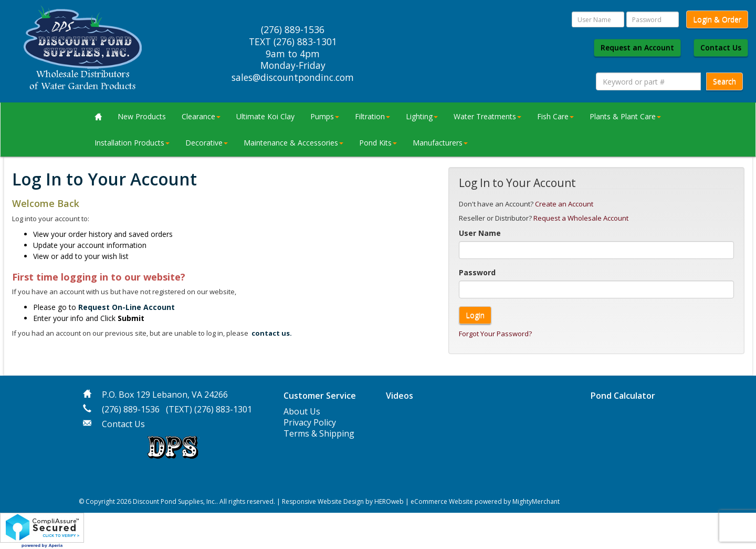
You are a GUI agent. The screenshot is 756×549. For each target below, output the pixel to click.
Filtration (372, 116)
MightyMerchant (536, 501)
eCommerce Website (442, 501)
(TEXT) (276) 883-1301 (209, 409)
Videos (400, 396)
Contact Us (721, 48)
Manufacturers (440, 143)
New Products (142, 116)
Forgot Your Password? (495, 334)
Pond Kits (378, 143)
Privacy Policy (310, 422)
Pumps (325, 116)
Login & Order (717, 19)
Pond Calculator (623, 396)
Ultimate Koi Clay (265, 116)
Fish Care (555, 116)
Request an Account (637, 48)
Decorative (207, 143)
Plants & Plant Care (625, 116)
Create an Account (564, 204)
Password (477, 272)
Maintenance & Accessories (293, 143)
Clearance (201, 116)
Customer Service (320, 396)
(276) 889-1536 (131, 409)
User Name (480, 233)
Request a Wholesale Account (581, 218)
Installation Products (132, 143)
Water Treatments (487, 116)
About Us (302, 411)
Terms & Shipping (319, 433)
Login (475, 315)
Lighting (422, 116)
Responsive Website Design (323, 501)
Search (724, 81)
